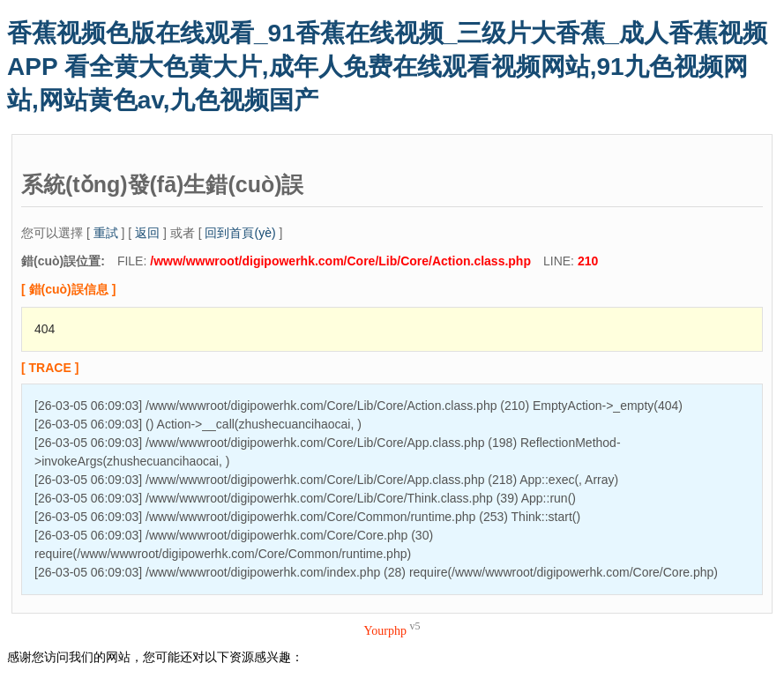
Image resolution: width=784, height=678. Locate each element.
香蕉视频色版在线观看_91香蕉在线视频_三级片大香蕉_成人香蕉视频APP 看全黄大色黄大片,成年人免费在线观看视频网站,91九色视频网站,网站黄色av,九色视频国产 (387, 67)
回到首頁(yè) (240, 233)
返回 (147, 233)
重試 (106, 233)
